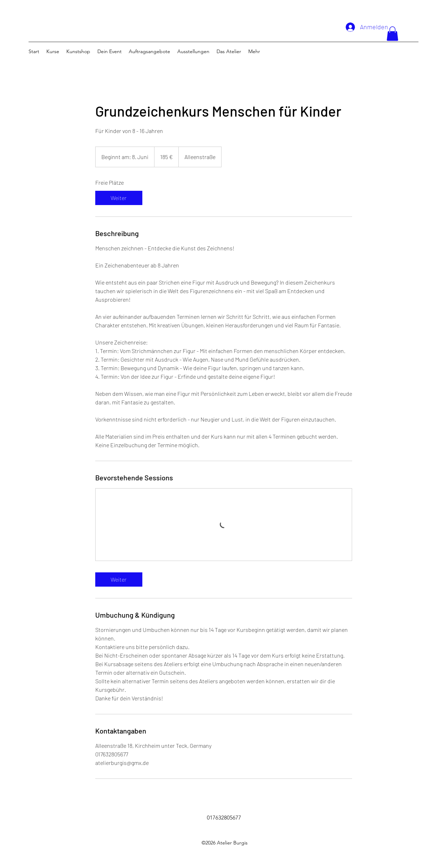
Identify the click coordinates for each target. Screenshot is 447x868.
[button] (392, 34)
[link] (119, 198)
